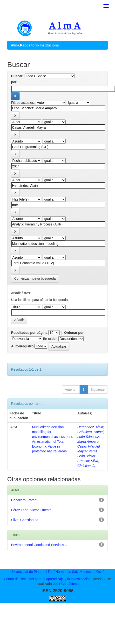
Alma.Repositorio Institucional (35, 45)
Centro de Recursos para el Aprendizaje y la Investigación (47, 579)
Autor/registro (22, 346)
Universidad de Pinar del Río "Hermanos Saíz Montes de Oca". (57, 572)
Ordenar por (74, 333)
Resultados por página (29, 333)
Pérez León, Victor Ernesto (87, 456)
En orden (50, 339)
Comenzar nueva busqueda (35, 278)
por (14, 82)
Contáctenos (71, 584)
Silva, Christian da (25, 520)
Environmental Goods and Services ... (39, 545)
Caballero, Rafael (90, 432)
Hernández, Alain (90, 427)
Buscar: (17, 76)
